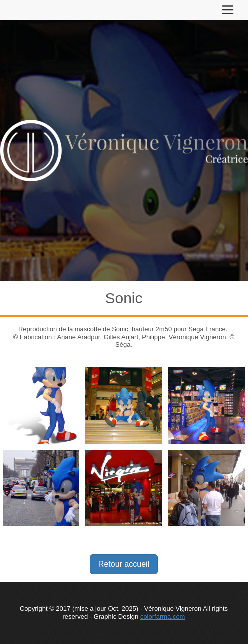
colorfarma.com (163, 617)
